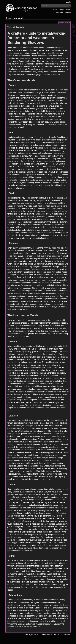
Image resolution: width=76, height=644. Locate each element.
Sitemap (68, 12)
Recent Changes (58, 10)
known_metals (18, 18)
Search (69, 6)
